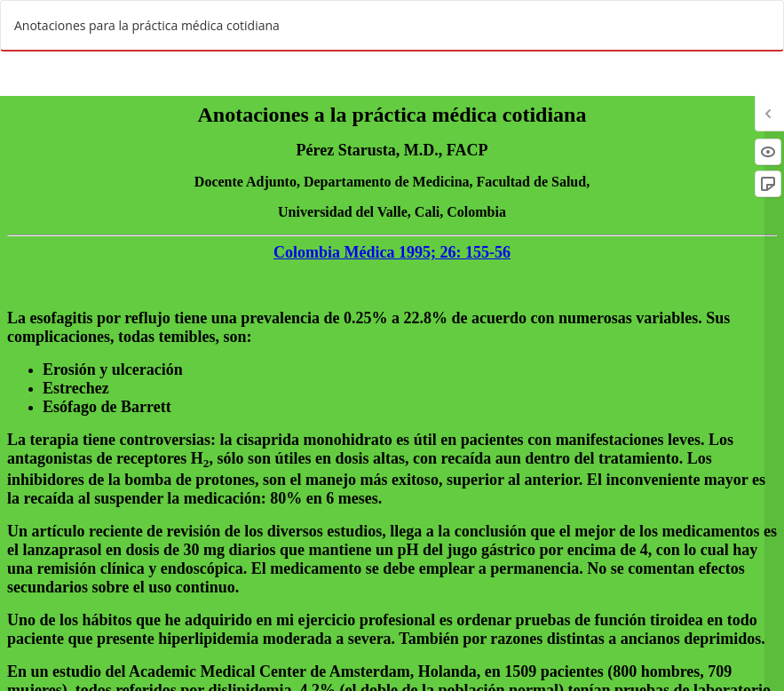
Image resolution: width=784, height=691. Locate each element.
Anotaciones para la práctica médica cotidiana (147, 25)
